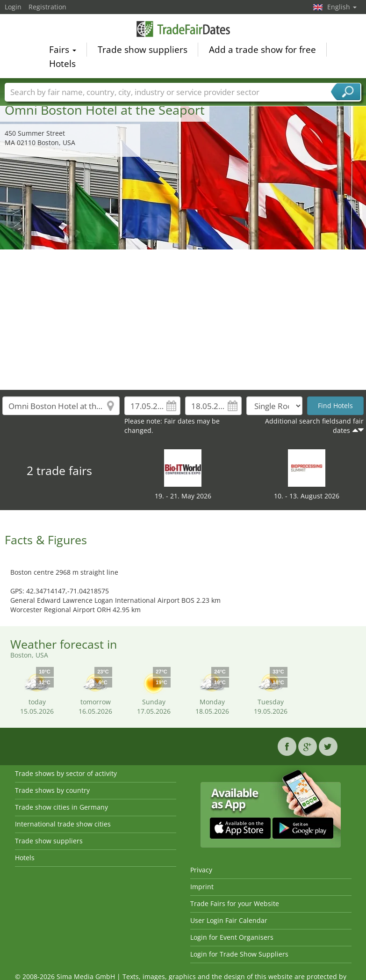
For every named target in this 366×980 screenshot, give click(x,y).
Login (13, 7)
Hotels (62, 65)
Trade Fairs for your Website (235, 903)
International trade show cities (63, 824)
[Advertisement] (183, 320)
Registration (47, 7)
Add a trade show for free (262, 51)
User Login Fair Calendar (229, 920)
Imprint (202, 887)
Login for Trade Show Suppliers (239, 954)
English (342, 7)
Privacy (201, 870)
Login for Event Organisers (232, 937)
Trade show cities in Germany (61, 807)
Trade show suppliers (143, 51)
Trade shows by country (52, 790)
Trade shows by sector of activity (66, 773)
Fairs (63, 51)
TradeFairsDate (183, 30)
